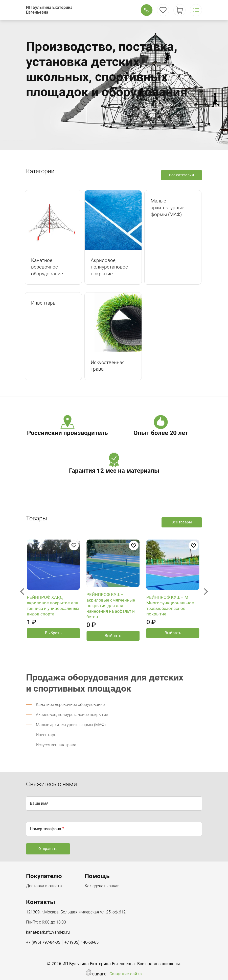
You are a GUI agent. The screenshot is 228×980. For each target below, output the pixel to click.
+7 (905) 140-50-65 (82, 942)
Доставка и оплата (44, 886)
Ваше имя (39, 803)
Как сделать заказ (102, 886)
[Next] (205, 592)
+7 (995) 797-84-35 (43, 942)
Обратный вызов (147, 10)
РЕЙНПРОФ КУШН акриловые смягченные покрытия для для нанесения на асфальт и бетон (111, 610)
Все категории (181, 175)
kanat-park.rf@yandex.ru (48, 932)
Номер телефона (45, 829)
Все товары (182, 522)
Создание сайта (126, 974)
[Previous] (23, 592)
